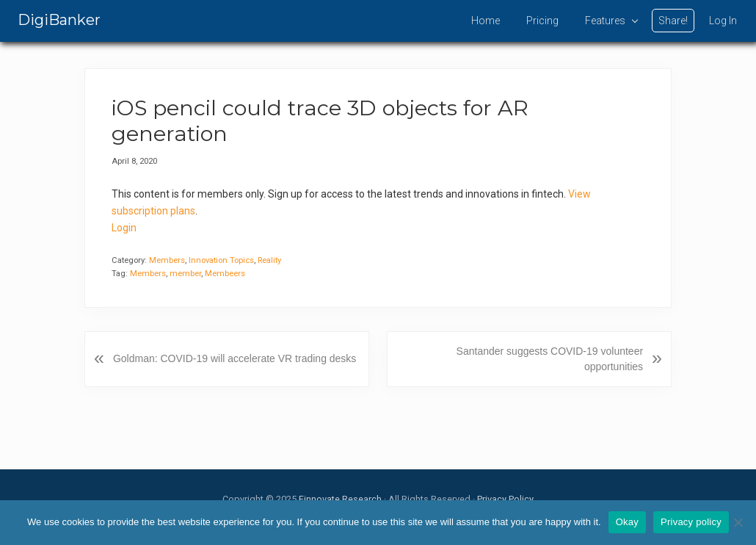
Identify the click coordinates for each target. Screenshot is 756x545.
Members (167, 260)
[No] (738, 522)
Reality (269, 260)
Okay (627, 522)
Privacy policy (691, 522)
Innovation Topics (221, 260)
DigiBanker (59, 20)
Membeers (225, 274)
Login (124, 228)
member (185, 274)
